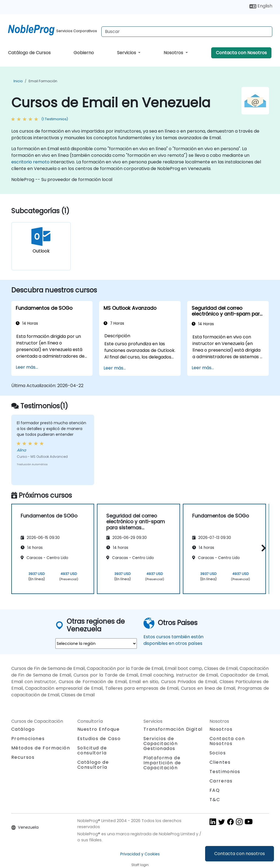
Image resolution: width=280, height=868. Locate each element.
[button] (262, 548)
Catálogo (23, 729)
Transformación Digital (173, 729)
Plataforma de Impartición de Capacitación (162, 763)
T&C (215, 800)
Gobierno (84, 53)
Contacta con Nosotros (241, 53)
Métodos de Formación (41, 748)
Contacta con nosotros (240, 854)
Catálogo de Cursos (29, 53)
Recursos (23, 757)
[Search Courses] (187, 32)
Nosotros (174, 53)
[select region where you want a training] (96, 644)
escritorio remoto (30, 162)
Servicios (127, 53)
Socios (218, 753)
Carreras (221, 781)
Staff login (140, 865)
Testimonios (225, 772)
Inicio (18, 81)
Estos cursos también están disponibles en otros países (173, 640)
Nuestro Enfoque (99, 729)
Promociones (28, 739)
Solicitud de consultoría (92, 751)
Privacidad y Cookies (140, 854)
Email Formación (43, 81)
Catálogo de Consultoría (93, 765)
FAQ (215, 790)
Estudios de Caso (99, 739)
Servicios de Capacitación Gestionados (161, 744)
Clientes (220, 762)
